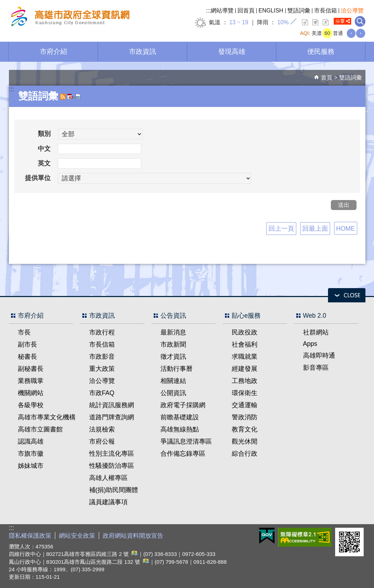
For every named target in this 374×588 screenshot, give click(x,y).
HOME (346, 229)
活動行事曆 (176, 369)
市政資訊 (143, 51)
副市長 (27, 344)
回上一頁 (281, 229)
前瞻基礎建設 (180, 417)
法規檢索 (102, 429)
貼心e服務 (246, 316)
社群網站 (316, 332)
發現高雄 (232, 51)
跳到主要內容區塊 (4, 4)
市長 (24, 332)
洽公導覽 (352, 11)
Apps (310, 344)
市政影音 (102, 357)
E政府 (267, 536)
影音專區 (316, 368)
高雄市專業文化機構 (47, 417)
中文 (44, 149)
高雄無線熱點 (180, 429)
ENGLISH (271, 11)
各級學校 (31, 405)
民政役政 (245, 332)
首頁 (327, 78)
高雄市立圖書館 (40, 429)
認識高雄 (31, 441)
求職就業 (245, 357)
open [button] (347, 295)
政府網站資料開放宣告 (133, 536)
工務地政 (245, 381)
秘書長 (27, 357)
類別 (44, 134)
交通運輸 (245, 405)
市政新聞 (173, 344)
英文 (44, 163)
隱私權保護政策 (30, 536)
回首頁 (246, 11)
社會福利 (245, 344)
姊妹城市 (31, 466)
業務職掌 (31, 381)
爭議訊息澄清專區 (186, 441)
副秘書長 (31, 369)
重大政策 (102, 369)
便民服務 (321, 51)
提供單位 (38, 178)
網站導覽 (222, 11)
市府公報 (102, 441)
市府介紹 (53, 51)
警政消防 (245, 417)
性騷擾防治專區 (112, 466)
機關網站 (31, 393)
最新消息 (173, 332)
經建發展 (245, 369)
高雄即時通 (319, 356)
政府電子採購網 (183, 405)
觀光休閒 (245, 441)
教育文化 (245, 429)
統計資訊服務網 (112, 405)
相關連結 (173, 381)
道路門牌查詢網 (112, 417)
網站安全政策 (77, 536)
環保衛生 (245, 393)
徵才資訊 (173, 357)
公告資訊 (173, 316)
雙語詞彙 (299, 11)
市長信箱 (326, 11)
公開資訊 (173, 393)
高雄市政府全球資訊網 (69, 17)
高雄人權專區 (108, 478)
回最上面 (315, 229)
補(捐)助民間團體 (114, 490)
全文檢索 (360, 21)
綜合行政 (245, 454)
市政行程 (102, 332)
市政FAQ (102, 393)
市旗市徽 (31, 454)
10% (283, 22)
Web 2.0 (315, 316)
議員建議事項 (108, 502)
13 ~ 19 (239, 22)
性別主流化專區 (112, 454)
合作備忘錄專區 (183, 454)
